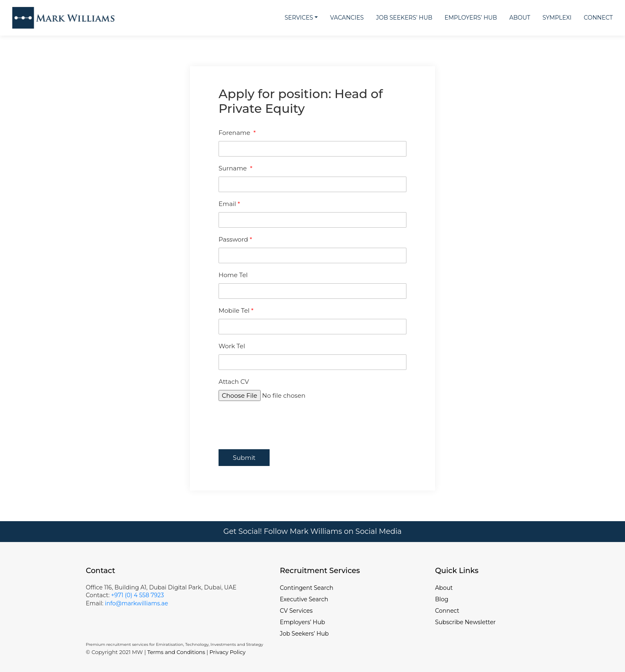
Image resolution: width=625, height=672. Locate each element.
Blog (442, 599)
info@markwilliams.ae (136, 603)
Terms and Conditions (176, 652)
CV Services (296, 611)
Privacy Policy (228, 652)
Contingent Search (307, 588)
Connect (598, 18)
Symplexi (557, 18)
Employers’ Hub (471, 18)
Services (299, 18)
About (520, 18)
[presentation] (281, 421)
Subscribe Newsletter (465, 622)
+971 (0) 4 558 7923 (138, 595)
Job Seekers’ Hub (404, 18)
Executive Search (304, 599)
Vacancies (347, 18)
